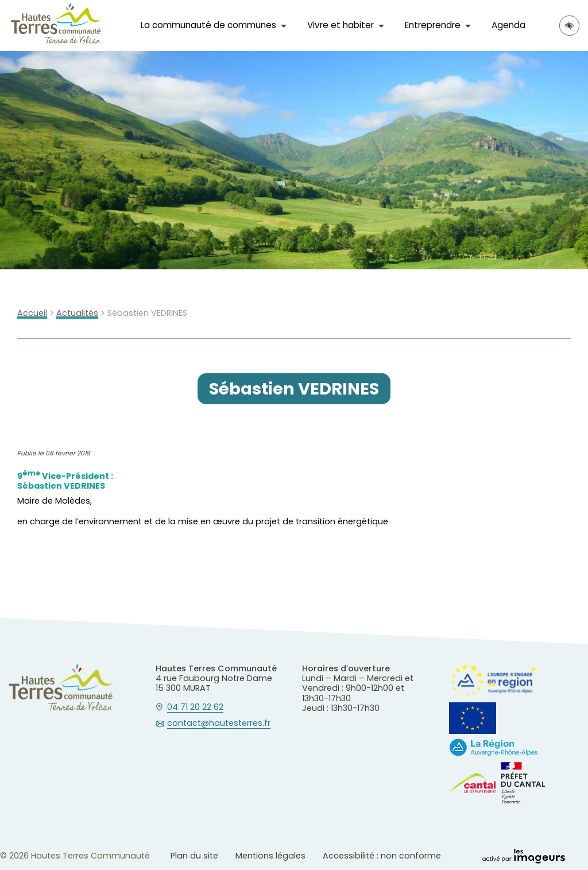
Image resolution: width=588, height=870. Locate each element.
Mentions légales (270, 856)
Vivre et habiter (341, 25)
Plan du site (194, 856)
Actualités (77, 313)
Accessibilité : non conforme (382, 856)
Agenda (508, 25)
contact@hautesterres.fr (219, 724)
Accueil (32, 313)
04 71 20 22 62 (195, 707)
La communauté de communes (208, 25)
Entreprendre (433, 25)
